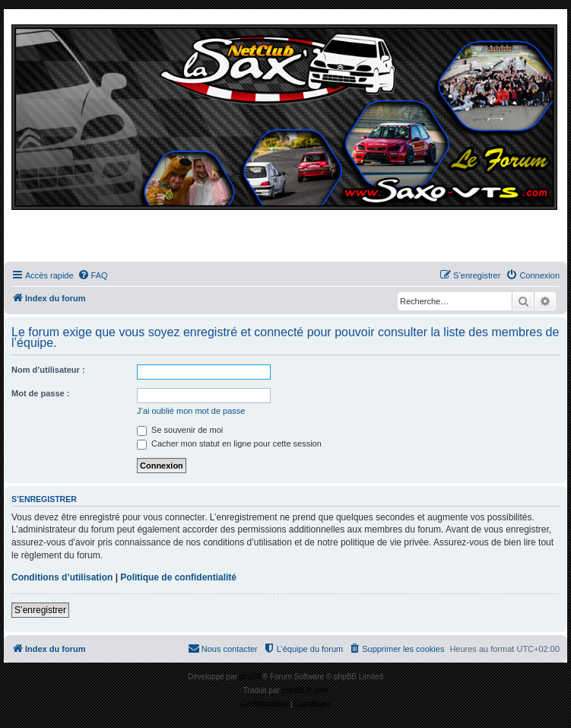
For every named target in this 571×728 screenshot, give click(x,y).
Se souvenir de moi (180, 430)
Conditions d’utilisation (62, 577)
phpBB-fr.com (305, 690)
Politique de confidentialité (178, 577)
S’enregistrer (40, 610)
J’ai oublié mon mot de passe (191, 411)
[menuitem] (93, 275)
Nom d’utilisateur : (48, 370)
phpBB (251, 677)
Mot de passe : (40, 393)
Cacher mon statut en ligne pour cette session (229, 443)
